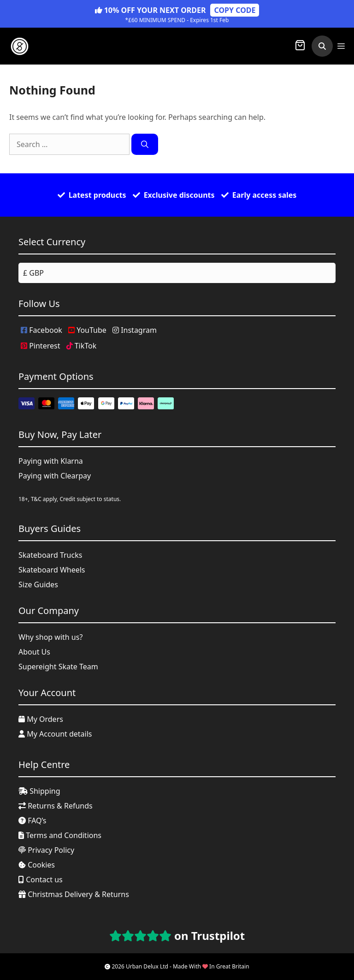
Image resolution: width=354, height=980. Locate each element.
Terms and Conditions (60, 835)
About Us (34, 652)
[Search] (145, 144)
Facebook (41, 330)
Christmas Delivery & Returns (74, 894)
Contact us (41, 880)
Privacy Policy (46, 850)
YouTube (87, 330)
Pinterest (40, 346)
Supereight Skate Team (58, 667)
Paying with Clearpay (55, 476)
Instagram (135, 330)
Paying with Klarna (51, 461)
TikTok (82, 346)
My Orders (41, 719)
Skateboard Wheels (52, 570)
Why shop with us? (50, 637)
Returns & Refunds (56, 806)
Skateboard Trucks (50, 555)
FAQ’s (32, 821)
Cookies (37, 865)
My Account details (55, 734)
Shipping (39, 791)
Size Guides (38, 584)
